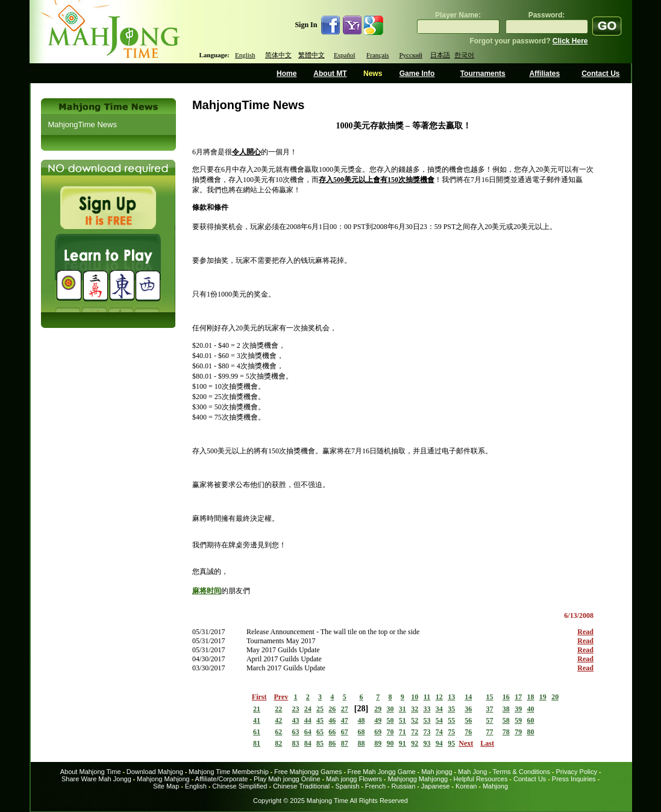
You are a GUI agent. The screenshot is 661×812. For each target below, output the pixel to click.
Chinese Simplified (240, 786)
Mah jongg (437, 772)
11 (427, 697)
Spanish (348, 786)
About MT (330, 74)
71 (403, 732)
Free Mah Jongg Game (382, 772)
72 (415, 732)
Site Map (166, 786)
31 (403, 709)
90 (390, 743)
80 (530, 732)
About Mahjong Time (91, 772)
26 (332, 709)
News (373, 74)
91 (403, 743)
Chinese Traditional (301, 786)
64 (308, 732)
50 (390, 720)
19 (543, 697)
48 (361, 720)
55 (451, 720)
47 (345, 720)
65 (320, 732)
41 (257, 720)
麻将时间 (207, 591)
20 (555, 697)
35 (451, 709)
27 (345, 709)
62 (278, 732)
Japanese (436, 786)
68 (361, 732)
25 (320, 709)
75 (451, 732)
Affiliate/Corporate (222, 779)
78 (506, 732)
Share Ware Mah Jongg (96, 779)
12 (439, 697)
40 (530, 709)
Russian (404, 786)
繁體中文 (312, 55)
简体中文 (278, 55)
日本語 (440, 55)
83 (295, 743)
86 (332, 743)
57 (490, 720)
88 (361, 743)
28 (361, 709)
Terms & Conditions (522, 772)
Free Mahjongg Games (308, 772)
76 (468, 732)
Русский (411, 55)
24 (308, 709)
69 (378, 732)
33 (427, 709)
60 (530, 720)
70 (390, 732)
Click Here (570, 41)
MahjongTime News (83, 124)
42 (278, 720)
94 (439, 743)
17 (518, 697)
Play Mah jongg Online (287, 779)
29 (378, 709)
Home (287, 74)
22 (278, 709)
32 (415, 709)
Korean (466, 786)
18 (530, 697)
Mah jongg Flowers (354, 779)
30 (390, 709)
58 (506, 720)
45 (320, 720)
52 (415, 720)
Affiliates (544, 74)
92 (415, 743)
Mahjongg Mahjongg (418, 779)
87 (345, 743)
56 (468, 720)
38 (506, 709)
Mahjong (495, 786)
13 (451, 697)
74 (439, 732)
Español (344, 55)
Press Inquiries (574, 779)
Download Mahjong (155, 772)
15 (490, 697)
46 (332, 720)
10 (415, 697)
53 (427, 720)
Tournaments (483, 74)
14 (468, 697)
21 (257, 709)
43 (295, 720)
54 (439, 720)
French (375, 786)
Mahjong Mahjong (163, 779)
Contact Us (600, 74)
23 (295, 709)
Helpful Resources (481, 779)
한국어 (464, 55)
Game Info (417, 74)
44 (308, 720)
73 (427, 732)
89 (378, 743)
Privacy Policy (576, 772)
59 (518, 720)
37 (490, 709)
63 (295, 732)
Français (377, 55)
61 (257, 732)
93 (427, 743)
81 (257, 743)
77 (490, 732)
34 (439, 709)
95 (451, 743)
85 (320, 743)
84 (308, 743)
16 (506, 697)
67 (345, 732)
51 (403, 720)
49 (378, 720)
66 (332, 732)
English (245, 55)
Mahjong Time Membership (229, 772)
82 (278, 743)
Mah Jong (472, 772)
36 (468, 709)
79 (518, 732)
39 (518, 709)
